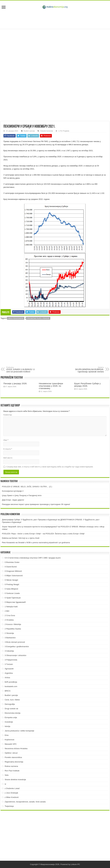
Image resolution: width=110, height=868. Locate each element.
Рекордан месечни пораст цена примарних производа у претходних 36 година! (36, 504)
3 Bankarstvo (10, 638)
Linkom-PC (75, 864)
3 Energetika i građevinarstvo (17, 646)
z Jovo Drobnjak (11, 793)
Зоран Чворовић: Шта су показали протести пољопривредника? (30, 527)
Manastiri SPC (11, 744)
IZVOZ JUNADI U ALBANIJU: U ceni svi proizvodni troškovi (21, 370)
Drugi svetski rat (11, 709)
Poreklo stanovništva (13, 757)
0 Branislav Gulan (12, 562)
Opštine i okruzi (11, 753)
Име (6, 440)
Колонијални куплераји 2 (13, 491)
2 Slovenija (9, 633)
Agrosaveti (9, 669)
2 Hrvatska (9, 620)
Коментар (8, 415)
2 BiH (7, 611)
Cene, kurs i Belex (12, 700)
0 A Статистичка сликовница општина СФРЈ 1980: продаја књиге (33, 558)
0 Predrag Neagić (12, 584)
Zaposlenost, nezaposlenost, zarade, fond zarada (25, 802)
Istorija (7, 726)
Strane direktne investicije (15, 780)
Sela (7, 775)
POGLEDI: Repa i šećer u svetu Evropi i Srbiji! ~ (22, 534)
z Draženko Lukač (12, 788)
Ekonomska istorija (13, 713)
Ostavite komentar (47, 131)
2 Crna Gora (10, 615)
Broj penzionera (16, 318)
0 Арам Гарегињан (13, 598)
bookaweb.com (11, 686)
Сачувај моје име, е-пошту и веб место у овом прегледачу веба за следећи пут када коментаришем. (50, 467)
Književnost (9, 740)
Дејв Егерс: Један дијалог (13, 500)
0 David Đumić (11, 567)
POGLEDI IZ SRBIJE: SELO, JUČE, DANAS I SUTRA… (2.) (27, 487)
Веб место (8, 458)
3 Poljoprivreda (11, 660)
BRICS (8, 691)
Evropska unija (11, 717)
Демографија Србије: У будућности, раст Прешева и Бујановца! (30, 520)
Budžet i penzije (29, 131)
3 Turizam (9, 664)
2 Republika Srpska (13, 629)
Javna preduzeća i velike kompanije (19, 731)
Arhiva (7, 678)
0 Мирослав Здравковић (15, 602)
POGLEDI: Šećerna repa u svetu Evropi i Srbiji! (65, 534)
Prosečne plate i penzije (38, 318)
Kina (7, 735)
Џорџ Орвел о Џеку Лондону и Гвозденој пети (22, 495)
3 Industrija (9, 651)
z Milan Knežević (12, 797)
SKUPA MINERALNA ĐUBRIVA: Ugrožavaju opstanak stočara (89, 370)
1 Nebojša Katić (11, 607)
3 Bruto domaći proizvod (15, 642)
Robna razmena (11, 766)
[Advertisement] (55, 20)
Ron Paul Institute (12, 771)
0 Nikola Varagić (11, 580)
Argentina (9, 673)
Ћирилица (9, 806)
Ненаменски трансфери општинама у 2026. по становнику (51, 386)
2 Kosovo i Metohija (13, 624)
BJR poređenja (11, 682)
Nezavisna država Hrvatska (16, 748)
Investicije (9, 722)
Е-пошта (8, 449)
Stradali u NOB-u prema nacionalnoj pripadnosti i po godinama (44, 542)
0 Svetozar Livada (12, 593)
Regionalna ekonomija (14, 762)
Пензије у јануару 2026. (15, 383)
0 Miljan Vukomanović (14, 576)
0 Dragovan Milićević (13, 571)
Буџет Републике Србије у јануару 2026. (87, 385)
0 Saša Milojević (11, 589)
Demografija (10, 704)
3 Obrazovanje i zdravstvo (16, 655)
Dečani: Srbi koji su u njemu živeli (25, 538)
